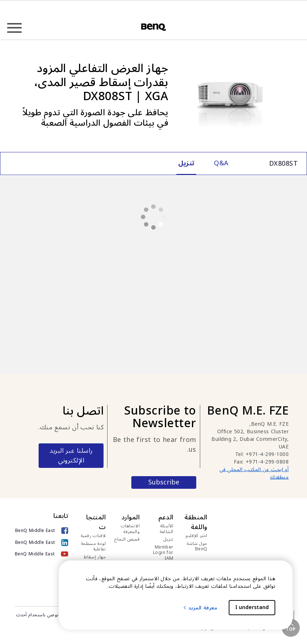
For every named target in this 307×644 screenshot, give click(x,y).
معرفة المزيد (200, 608)
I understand (252, 607)
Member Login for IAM (163, 553)
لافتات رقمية (93, 536)
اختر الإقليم (197, 536)
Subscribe (164, 482)
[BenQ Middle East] (42, 531)
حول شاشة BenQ (197, 547)
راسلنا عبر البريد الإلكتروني (71, 455)
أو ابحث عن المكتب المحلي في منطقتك (254, 473)
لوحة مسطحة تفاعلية (94, 547)
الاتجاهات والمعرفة (130, 529)
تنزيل (168, 540)
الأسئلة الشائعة (167, 529)
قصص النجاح (127, 540)
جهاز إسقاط (95, 557)
